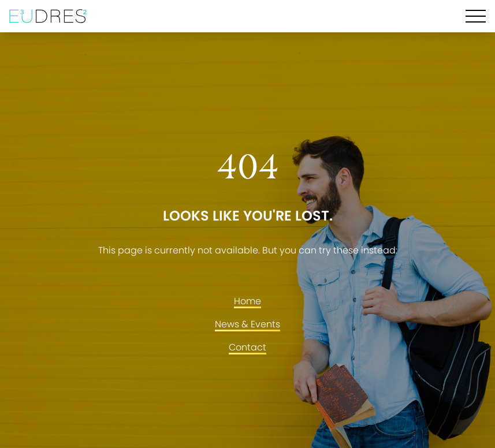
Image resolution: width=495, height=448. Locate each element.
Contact (248, 347)
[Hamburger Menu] (476, 16)
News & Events (248, 324)
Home (248, 301)
